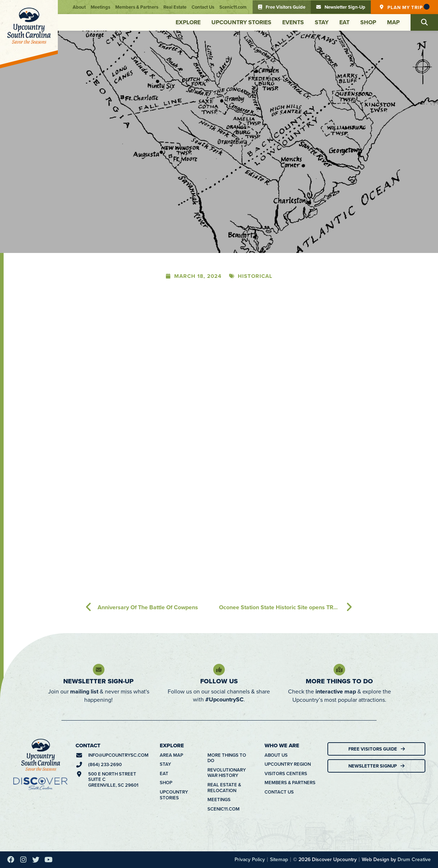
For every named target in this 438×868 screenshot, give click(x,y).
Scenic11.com (233, 7)
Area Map (171, 755)
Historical (255, 276)
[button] (424, 22)
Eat (344, 22)
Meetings (100, 7)
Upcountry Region (288, 764)
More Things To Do (339, 681)
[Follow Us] (219, 670)
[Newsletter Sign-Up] (99, 670)
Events (293, 22)
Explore (188, 22)
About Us (276, 755)
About (79, 7)
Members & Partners (137, 7)
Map (393, 22)
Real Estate (175, 7)
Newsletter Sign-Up (98, 681)
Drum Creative (414, 859)
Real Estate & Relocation (224, 788)
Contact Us (203, 7)
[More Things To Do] (339, 670)
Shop (368, 22)
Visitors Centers (286, 774)
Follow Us (219, 681)
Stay (322, 22)
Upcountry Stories (241, 22)
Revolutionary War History (227, 773)
